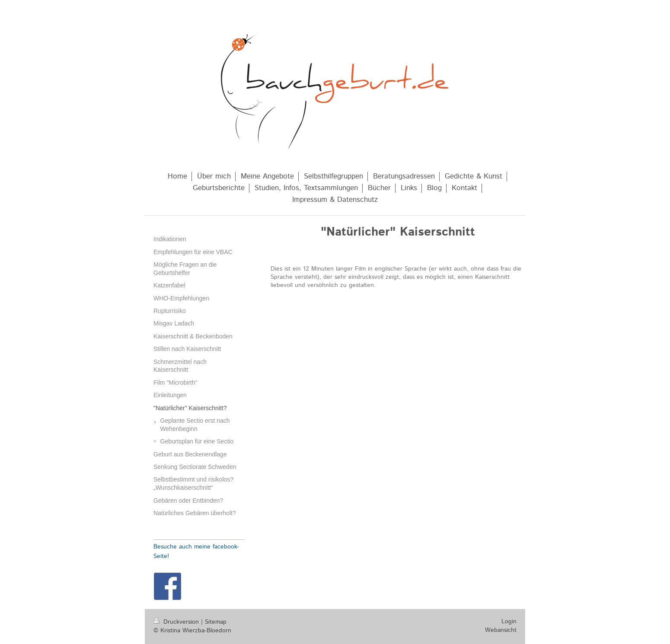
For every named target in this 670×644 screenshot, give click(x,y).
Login (509, 622)
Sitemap (216, 622)
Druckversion (177, 622)
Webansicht (501, 630)
